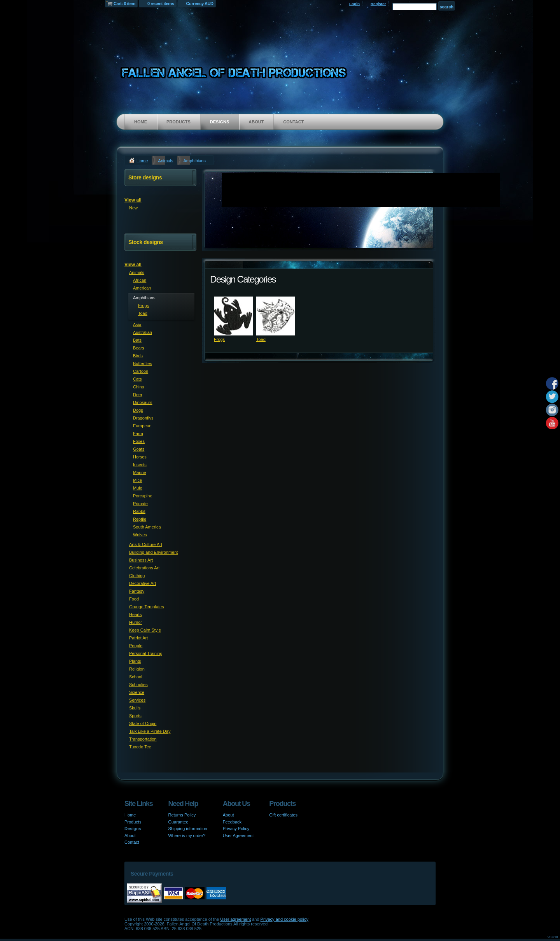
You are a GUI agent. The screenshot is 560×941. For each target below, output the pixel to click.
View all (133, 200)
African (140, 280)
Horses (140, 457)
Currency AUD (200, 4)
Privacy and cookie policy (285, 919)
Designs (220, 122)
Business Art (141, 560)
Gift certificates (283, 815)
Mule (138, 488)
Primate (140, 504)
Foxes (139, 441)
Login (354, 4)
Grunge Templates (147, 607)
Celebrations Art (144, 568)
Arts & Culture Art (146, 544)
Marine (140, 472)
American (142, 288)
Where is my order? (187, 836)
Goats (139, 449)
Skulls (135, 708)
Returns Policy (182, 815)
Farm (138, 434)
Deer (138, 395)
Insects (140, 465)
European (142, 426)
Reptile (140, 519)
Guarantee (178, 822)
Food (134, 599)
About (256, 122)
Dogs (138, 410)
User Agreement (238, 836)
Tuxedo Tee (140, 747)
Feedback (232, 822)
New (133, 208)
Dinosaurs (143, 402)
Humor (136, 622)
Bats (137, 340)
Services (137, 700)
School (136, 677)
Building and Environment (153, 552)
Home (141, 122)
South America (147, 527)
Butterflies (143, 363)
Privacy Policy (236, 829)
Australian (143, 332)
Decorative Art (143, 583)
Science (137, 692)
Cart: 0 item (124, 4)
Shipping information (187, 829)
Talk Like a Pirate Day (150, 731)
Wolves (140, 535)
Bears (139, 348)
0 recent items (161, 4)
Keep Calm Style (145, 630)
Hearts (135, 614)
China (139, 387)
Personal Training (146, 653)
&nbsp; (233, 316)
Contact (293, 122)
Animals (165, 161)
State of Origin (143, 723)
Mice (137, 480)
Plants (135, 661)
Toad (261, 339)
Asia (137, 325)
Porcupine (143, 496)
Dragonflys (143, 418)
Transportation (143, 739)
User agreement (235, 919)
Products (178, 122)
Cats (137, 379)
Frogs (219, 339)
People (136, 646)
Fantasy (137, 591)
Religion (137, 669)
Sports (135, 716)
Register (378, 4)
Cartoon (141, 371)
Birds (138, 356)
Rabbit (139, 511)
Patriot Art (138, 638)
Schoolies (138, 685)
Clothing (137, 576)
